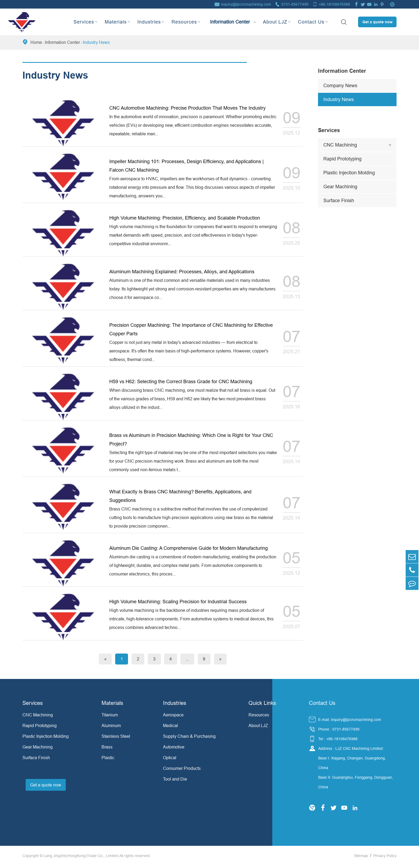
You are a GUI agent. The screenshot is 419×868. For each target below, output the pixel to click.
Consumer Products (182, 771)
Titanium (110, 717)
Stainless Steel (116, 739)
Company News (340, 85)
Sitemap (361, 858)
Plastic (108, 760)
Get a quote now (377, 22)
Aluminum (111, 728)
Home (36, 42)
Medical (170, 728)
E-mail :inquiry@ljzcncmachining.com (350, 722)
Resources (184, 22)
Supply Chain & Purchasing (189, 739)
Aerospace (173, 717)
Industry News (96, 42)
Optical (170, 760)
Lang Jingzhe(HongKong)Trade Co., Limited (81, 858)
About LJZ (275, 22)
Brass (107, 749)
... (189, 661)
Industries (149, 22)
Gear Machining (340, 187)
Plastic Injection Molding (349, 173)
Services (84, 22)
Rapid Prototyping (342, 159)
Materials (116, 22)
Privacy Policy (385, 858)
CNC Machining (340, 145)
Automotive (174, 749)
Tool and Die (175, 781)
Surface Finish (339, 200)
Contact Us (311, 22)
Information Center (230, 17)
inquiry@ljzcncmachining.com (246, 4)
